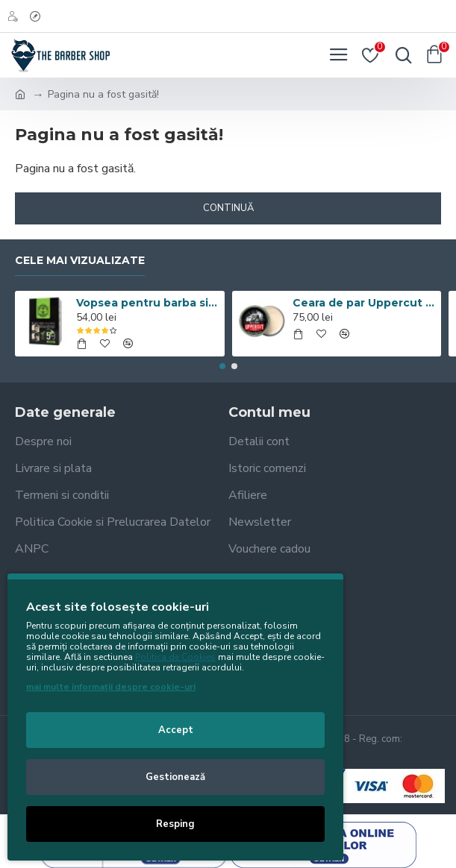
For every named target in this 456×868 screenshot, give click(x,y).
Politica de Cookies (175, 657)
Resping (175, 824)
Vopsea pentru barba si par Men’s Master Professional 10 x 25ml (148, 303)
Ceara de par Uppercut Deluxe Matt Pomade (364, 303)
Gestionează (175, 777)
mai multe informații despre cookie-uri (111, 687)
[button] (222, 366)
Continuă (228, 208)
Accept (176, 730)
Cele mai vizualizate (80, 261)
